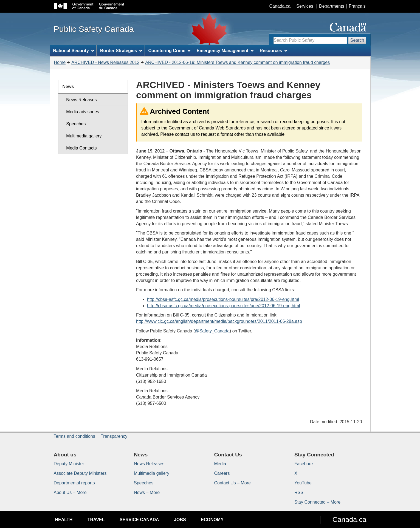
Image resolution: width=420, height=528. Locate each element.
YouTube (303, 483)
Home (60, 62)
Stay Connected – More (317, 502)
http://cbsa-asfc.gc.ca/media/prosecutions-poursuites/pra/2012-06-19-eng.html (223, 299)
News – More (147, 492)
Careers (222, 473)
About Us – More (70, 492)
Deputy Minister (69, 464)
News (68, 87)
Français (357, 6)
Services (305, 6)
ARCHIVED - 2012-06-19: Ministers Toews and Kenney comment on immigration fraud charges (237, 62)
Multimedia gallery (84, 136)
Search (357, 40)
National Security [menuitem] (74, 51)
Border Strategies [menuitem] (121, 51)
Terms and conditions (74, 436)
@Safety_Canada (212, 331)
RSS (299, 492)
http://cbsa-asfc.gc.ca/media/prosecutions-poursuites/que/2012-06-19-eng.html (224, 306)
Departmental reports (74, 483)
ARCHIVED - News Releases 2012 (105, 62)
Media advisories (83, 112)
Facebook (304, 464)
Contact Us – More (232, 483)
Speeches (76, 124)
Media (220, 464)
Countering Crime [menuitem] (169, 51)
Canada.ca (280, 6)
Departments (332, 6)
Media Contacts (81, 148)
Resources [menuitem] (273, 51)
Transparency (114, 436)
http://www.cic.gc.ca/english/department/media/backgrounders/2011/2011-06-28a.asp (219, 321)
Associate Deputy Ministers (80, 473)
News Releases (81, 100)
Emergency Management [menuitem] (225, 51)
